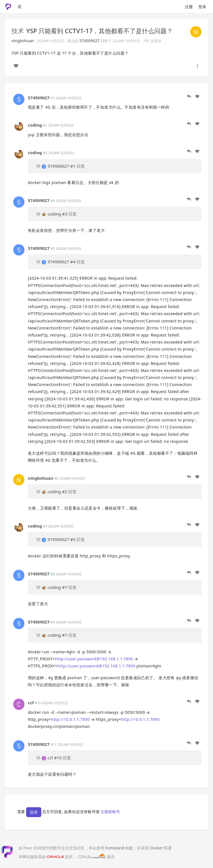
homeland (115, 848)
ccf (31, 703)
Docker (156, 848)
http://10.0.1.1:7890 (70, 719)
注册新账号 (110, 812)
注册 (189, 7)
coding (35, 125)
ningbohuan (23, 41)
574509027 (90, 41)
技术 (18, 31)
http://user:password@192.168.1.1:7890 (94, 659)
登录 (202, 7)
